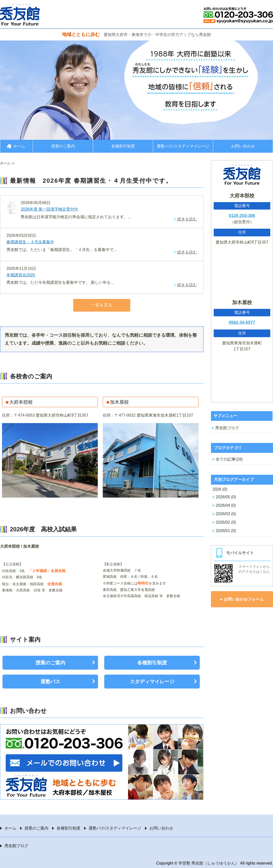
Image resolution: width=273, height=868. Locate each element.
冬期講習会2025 (21, 275)
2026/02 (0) (226, 522)
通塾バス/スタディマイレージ (183, 146)
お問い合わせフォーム (244, 599)
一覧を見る (102, 305)
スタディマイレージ (152, 682)
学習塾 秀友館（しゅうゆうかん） (209, 863)
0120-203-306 (242, 216)
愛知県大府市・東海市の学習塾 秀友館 (20, 15)
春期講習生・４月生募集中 (30, 242)
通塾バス (50, 682)
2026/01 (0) (226, 531)
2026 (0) (220, 489)
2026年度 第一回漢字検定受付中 (49, 209)
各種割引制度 (123, 146)
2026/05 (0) (226, 497)
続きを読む (187, 219)
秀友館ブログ (227, 428)
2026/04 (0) (226, 505)
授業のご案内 (63, 146)
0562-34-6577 (242, 322)
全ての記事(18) (229, 459)
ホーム (19, 146)
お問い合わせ (243, 146)
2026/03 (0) (226, 514)
